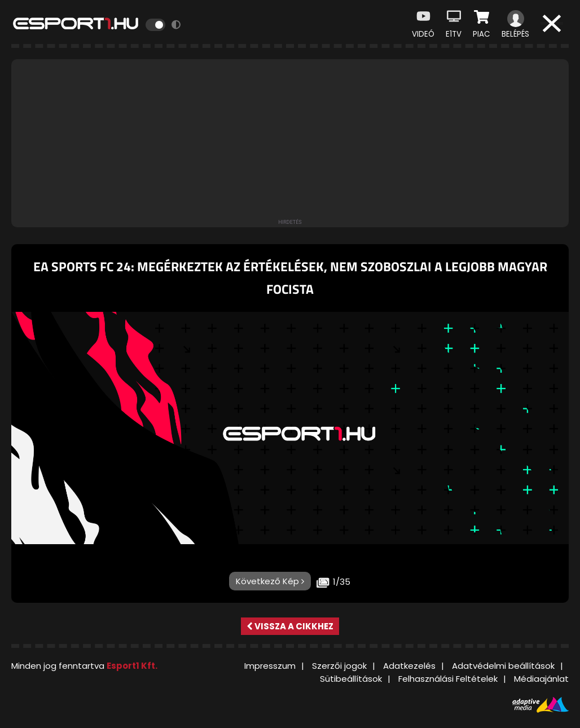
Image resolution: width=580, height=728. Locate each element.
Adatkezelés (409, 666)
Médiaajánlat (541, 679)
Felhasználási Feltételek (448, 679)
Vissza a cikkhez (290, 626)
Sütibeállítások (351, 679)
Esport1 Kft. (132, 666)
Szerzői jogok (339, 666)
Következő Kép (270, 581)
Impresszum (270, 666)
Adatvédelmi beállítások (503, 666)
